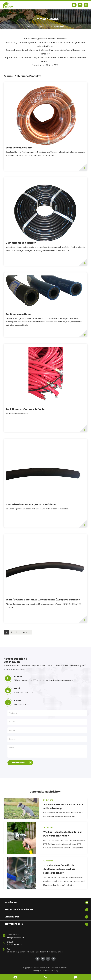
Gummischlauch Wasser (21, 243)
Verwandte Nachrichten (45, 792)
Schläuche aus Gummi (19, 148)
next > (26, 632)
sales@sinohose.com (16, 938)
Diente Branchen (47, 924)
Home (28, 26)
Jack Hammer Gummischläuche (25, 409)
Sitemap (36, 971)
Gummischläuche (58, 26)
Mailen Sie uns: (13, 935)
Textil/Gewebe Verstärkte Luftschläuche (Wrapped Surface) (43, 600)
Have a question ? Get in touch (15, 660)
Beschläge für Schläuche (47, 910)
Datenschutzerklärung (50, 971)
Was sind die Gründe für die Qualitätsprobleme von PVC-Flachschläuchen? (60, 869)
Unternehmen (47, 917)
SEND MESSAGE (22, 763)
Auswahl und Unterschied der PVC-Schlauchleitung (63, 806)
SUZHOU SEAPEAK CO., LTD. (41, 968)
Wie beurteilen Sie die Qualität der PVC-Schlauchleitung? (63, 834)
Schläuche (41, 26)
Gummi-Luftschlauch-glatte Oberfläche (31, 504)
